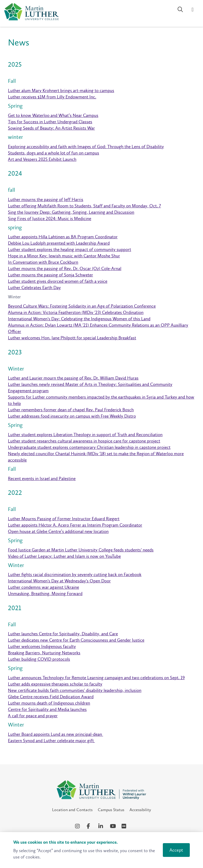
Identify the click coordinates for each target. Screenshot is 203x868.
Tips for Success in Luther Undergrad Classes (50, 122)
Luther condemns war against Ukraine (43, 587)
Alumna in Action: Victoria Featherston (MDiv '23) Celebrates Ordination (76, 312)
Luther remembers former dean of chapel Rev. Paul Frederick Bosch (71, 410)
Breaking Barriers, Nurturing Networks (44, 653)
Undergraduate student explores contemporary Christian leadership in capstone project (89, 447)
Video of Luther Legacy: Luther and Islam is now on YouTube (64, 556)
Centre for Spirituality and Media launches (47, 709)
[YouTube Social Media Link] (113, 826)
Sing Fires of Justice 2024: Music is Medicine (50, 218)
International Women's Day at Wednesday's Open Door (59, 581)
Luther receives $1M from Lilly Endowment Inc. (52, 97)
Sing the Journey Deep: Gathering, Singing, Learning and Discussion (71, 212)
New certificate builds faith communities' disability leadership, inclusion (75, 690)
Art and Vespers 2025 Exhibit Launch (42, 159)
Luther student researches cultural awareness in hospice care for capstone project (84, 441)
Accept (176, 850)
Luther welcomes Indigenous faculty (42, 646)
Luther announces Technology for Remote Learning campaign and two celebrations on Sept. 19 (96, 678)
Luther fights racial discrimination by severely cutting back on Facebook (75, 574)
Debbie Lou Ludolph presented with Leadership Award (59, 243)
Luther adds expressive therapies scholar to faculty (55, 684)
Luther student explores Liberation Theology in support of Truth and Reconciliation (85, 435)
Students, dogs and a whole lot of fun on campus (54, 153)
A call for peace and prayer (33, 716)
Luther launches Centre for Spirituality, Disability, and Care (63, 634)
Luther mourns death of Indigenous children (49, 703)
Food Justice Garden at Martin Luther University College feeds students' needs (81, 550)
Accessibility (140, 810)
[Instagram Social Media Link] (78, 826)
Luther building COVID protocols (39, 659)
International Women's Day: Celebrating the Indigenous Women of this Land (79, 319)
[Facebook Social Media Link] (90, 826)
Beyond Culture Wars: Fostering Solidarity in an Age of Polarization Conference (82, 306)
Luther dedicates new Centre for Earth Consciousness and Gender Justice (76, 640)
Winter (14, 297)
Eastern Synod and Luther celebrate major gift (51, 741)
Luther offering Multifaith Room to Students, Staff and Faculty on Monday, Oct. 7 (84, 206)
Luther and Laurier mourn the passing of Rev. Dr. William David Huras (73, 378)
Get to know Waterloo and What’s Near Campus (53, 115)
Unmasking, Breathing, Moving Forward (45, 593)
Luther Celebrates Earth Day (34, 287)
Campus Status (111, 810)
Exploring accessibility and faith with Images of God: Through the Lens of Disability (86, 147)
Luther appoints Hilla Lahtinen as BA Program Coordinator (63, 237)
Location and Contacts (72, 810)
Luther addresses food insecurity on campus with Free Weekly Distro (72, 416)
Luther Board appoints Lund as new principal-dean (56, 734)
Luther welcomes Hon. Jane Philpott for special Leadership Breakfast (72, 338)
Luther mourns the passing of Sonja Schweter (50, 275)
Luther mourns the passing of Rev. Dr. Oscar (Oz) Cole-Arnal (65, 268)
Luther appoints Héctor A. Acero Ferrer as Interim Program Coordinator (75, 525)
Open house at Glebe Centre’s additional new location (58, 531)
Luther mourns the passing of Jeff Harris (46, 199)
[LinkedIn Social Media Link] (101, 826)
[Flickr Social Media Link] (125, 826)
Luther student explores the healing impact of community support (70, 249)
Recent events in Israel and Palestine (42, 478)
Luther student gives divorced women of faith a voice (58, 281)
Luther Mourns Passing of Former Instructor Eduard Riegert (64, 519)
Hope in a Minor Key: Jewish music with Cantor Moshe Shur (64, 256)
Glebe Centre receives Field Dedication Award (51, 697)
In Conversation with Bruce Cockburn (43, 262)
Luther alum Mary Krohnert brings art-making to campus (61, 90)
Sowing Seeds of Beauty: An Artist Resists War (51, 128)
